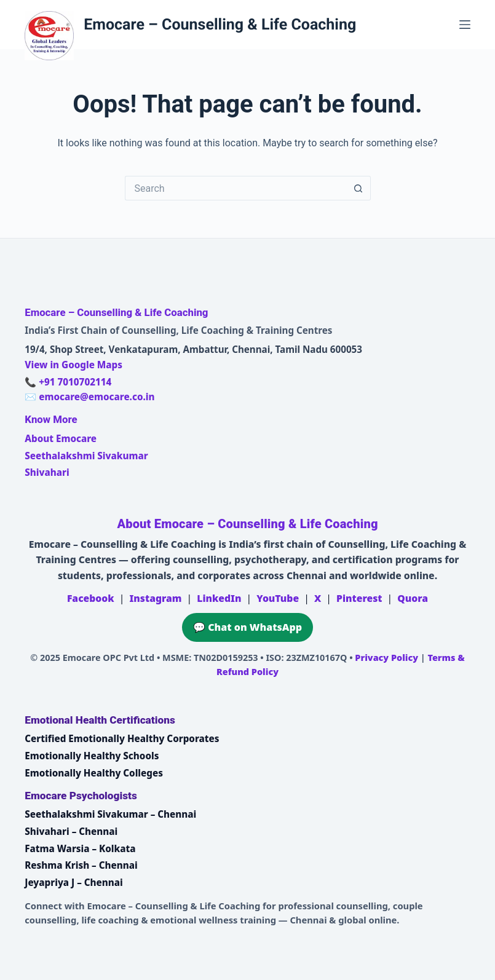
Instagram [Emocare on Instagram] (155, 598)
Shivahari (47, 472)
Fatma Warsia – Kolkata (80, 848)
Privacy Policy (386, 658)
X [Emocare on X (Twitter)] (318, 598)
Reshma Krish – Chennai (81, 865)
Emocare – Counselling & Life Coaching (220, 25)
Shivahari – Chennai (71, 831)
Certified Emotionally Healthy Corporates (122, 738)
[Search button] (358, 188)
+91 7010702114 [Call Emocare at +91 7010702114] (75, 382)
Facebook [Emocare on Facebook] (91, 598)
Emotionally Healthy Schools (92, 756)
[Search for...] (236, 188)
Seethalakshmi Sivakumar (86, 456)
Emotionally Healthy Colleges (94, 773)
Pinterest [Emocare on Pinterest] (359, 598)
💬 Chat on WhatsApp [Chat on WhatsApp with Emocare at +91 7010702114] (248, 627)
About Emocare (61, 438)
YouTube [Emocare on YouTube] (278, 598)
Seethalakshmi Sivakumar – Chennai (110, 814)
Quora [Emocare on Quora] (413, 598)
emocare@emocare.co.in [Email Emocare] (97, 397)
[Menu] (465, 25)
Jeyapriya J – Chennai (74, 882)
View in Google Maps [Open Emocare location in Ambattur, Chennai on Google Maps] (73, 365)
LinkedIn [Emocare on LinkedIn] (219, 598)
